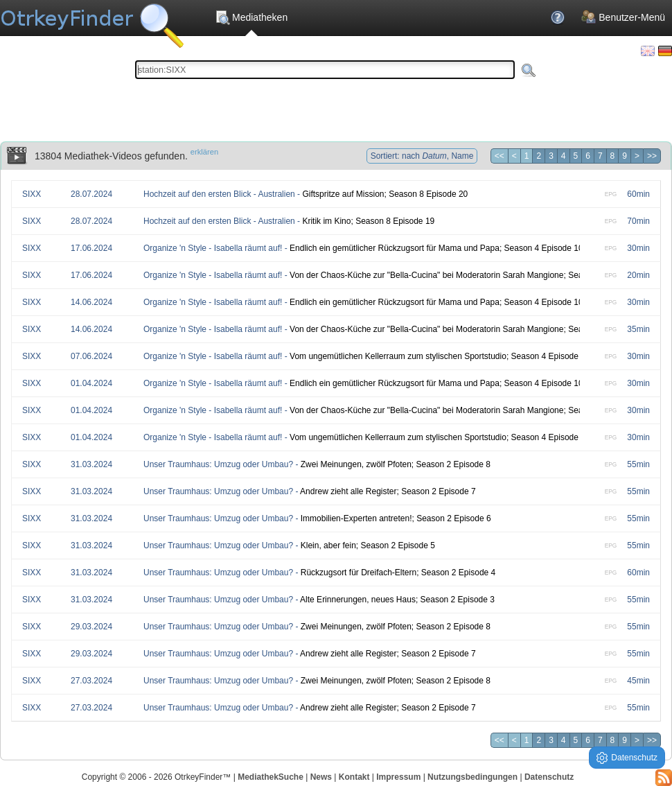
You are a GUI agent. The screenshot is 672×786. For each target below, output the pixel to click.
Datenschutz (549, 777)
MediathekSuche (271, 777)
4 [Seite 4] (564, 156)
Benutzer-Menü (623, 17)
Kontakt (354, 777)
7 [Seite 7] (600, 156)
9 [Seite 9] (625, 156)
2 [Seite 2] (539, 156)
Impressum (398, 777)
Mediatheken (251, 17)
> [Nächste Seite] (637, 156)
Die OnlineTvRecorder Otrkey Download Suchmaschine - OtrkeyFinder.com (92, 21)
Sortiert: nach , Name (422, 156)
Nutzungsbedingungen (472, 777)
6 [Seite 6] (588, 156)
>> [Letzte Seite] (652, 156)
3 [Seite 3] (551, 156)
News (321, 777)
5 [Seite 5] (576, 156)
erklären (204, 152)
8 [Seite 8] (613, 156)
